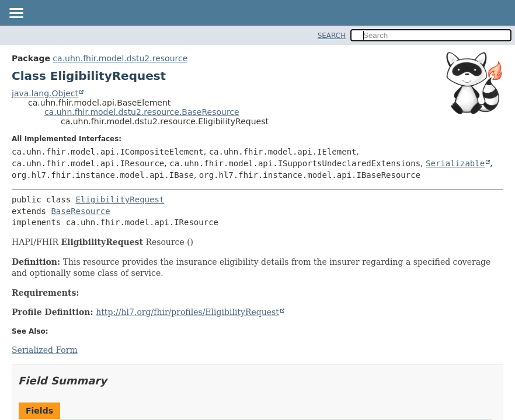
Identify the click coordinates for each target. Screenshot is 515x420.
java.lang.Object (45, 93)
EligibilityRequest (120, 199)
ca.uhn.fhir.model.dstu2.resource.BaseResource (142, 112)
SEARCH (332, 36)
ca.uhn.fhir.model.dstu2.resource (120, 58)
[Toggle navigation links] (16, 14)
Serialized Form (45, 350)
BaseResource (80, 211)
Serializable (455, 163)
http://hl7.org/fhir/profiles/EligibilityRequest (187, 312)
